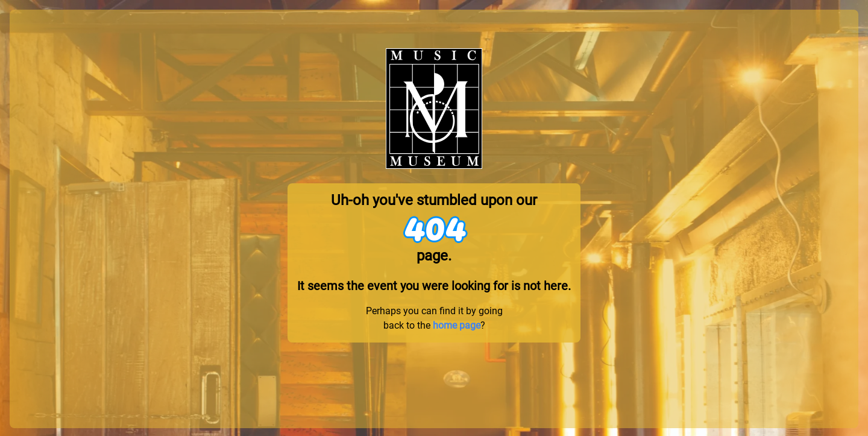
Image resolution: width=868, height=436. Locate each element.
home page (457, 325)
